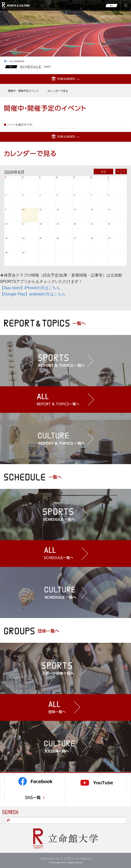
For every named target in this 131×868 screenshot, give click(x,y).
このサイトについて (51, 859)
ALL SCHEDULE (17, 61)
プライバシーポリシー (79, 859)
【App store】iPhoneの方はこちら (30, 288)
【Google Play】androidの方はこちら (33, 294)
